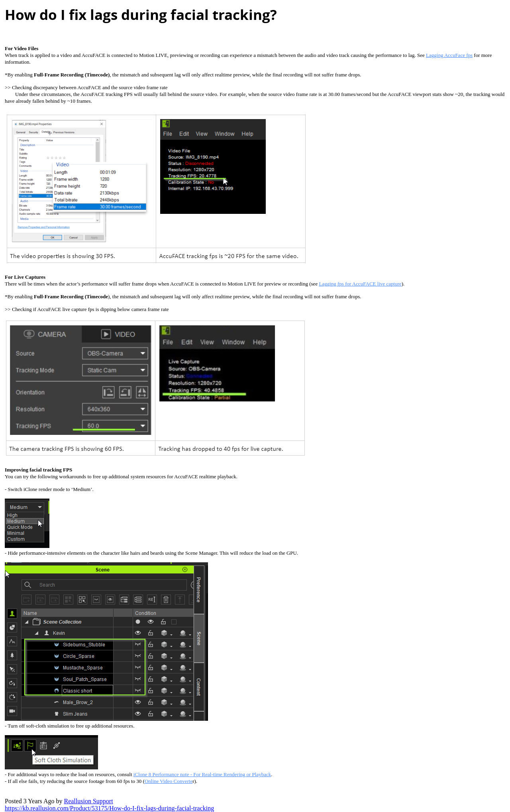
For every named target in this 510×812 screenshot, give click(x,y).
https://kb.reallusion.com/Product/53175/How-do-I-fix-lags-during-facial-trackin (109, 808)
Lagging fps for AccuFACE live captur (360, 284)
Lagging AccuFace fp (449, 55)
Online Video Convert (169, 781)
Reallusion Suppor (88, 801)
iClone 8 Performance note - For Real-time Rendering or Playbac (202, 774)
